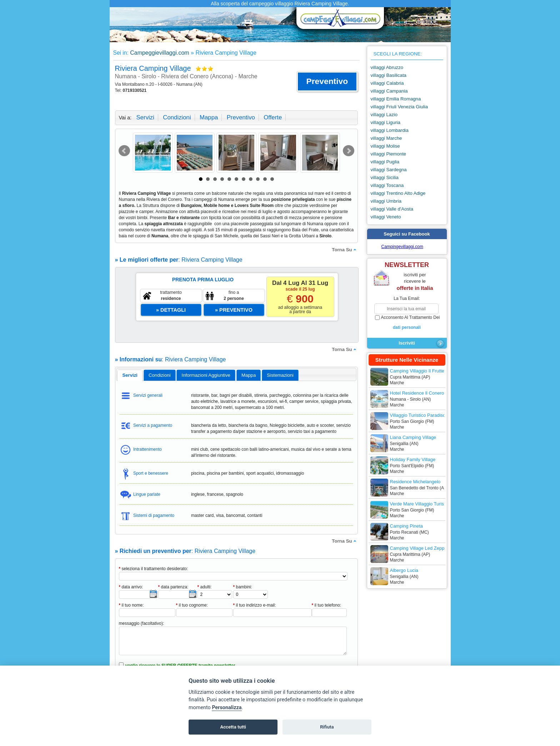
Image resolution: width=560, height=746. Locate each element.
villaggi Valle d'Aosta (392, 209)
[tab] (130, 375)
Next (349, 151)
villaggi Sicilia (385, 177)
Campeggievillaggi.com (159, 53)
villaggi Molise (385, 146)
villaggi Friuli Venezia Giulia (399, 107)
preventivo (241, 117)
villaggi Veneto (386, 217)
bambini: (243, 587)
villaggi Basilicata (389, 75)
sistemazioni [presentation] (280, 375)
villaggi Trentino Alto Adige (398, 193)
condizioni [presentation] (160, 375)
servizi (145, 117)
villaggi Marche (386, 138)
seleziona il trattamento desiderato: (154, 569)
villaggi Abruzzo (387, 67)
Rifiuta (327, 727)
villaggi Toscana (387, 185)
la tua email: (407, 298)
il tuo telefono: (327, 605)
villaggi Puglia (385, 162)
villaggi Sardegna (389, 170)
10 (265, 179)
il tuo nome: (131, 605)
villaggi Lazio (384, 115)
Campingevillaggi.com (402, 247)
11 (272, 179)
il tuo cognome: (192, 605)
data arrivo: (131, 587)
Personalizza (227, 708)
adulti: (205, 587)
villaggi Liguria (386, 122)
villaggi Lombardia (390, 130)
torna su (345, 250)
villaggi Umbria (386, 201)
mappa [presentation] (249, 375)
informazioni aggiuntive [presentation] (206, 375)
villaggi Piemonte (389, 154)
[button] (327, 81)
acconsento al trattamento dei (407, 323)
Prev (124, 151)
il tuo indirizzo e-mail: (255, 605)
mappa (209, 117)
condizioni (177, 117)
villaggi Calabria (387, 83)
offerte (273, 117)
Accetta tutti (233, 727)
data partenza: (173, 587)
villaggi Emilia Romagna (396, 99)
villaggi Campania (389, 91)
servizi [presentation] (130, 375)
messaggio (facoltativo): (142, 623)
